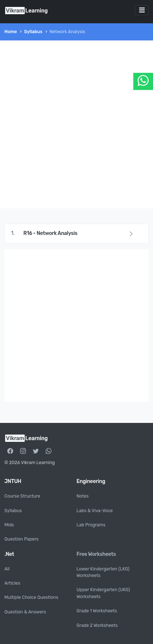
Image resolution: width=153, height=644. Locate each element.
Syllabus (33, 32)
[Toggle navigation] (142, 10)
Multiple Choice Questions (31, 597)
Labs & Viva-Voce (95, 511)
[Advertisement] (76, 124)
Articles (12, 583)
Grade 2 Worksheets (97, 625)
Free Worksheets (96, 554)
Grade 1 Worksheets (97, 611)
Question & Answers (25, 612)
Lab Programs (91, 525)
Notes (83, 496)
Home (11, 32)
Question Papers (22, 539)
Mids (9, 525)
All (7, 569)
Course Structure (22, 496)
